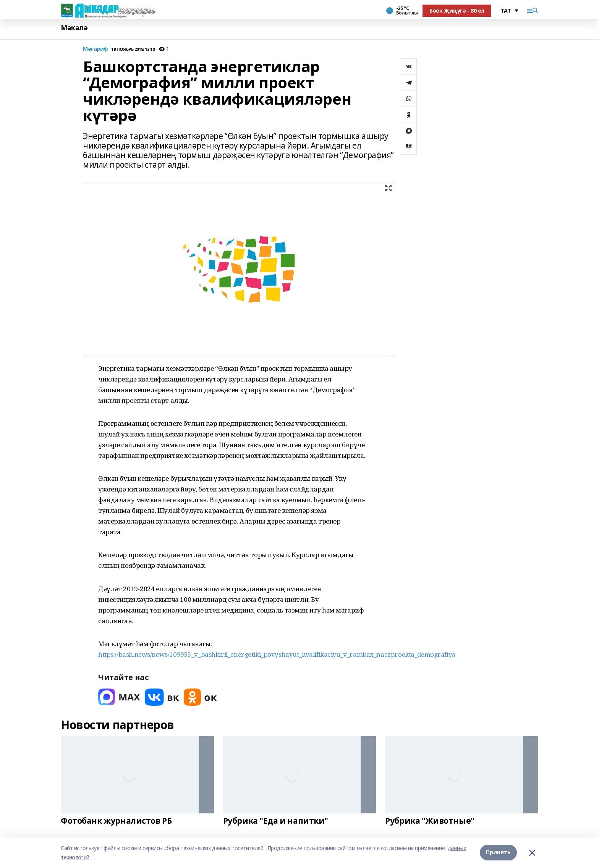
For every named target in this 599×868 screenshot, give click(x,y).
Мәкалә (74, 28)
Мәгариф (96, 49)
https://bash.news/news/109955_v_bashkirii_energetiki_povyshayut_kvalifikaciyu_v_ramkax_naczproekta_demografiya (277, 654)
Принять (498, 853)
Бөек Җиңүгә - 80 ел (457, 11)
